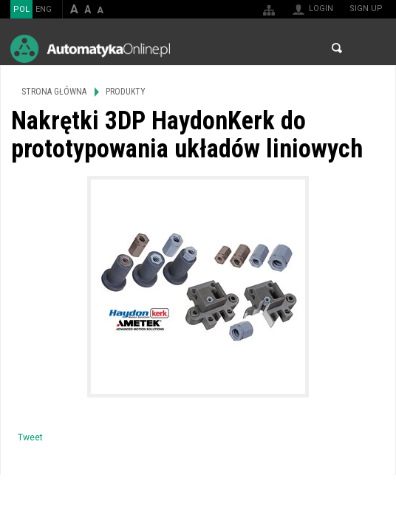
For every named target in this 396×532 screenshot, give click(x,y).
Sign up (366, 8)
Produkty (126, 92)
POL (21, 9)
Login (321, 8)
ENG (44, 9)
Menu (371, 48)
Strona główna (54, 92)
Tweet (30, 437)
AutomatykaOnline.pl (90, 48)
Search (337, 48)
